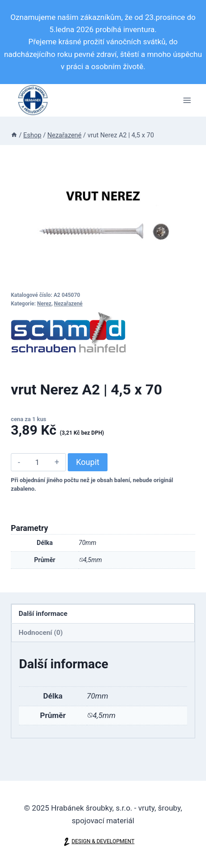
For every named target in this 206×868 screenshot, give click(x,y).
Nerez (44, 304)
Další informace (43, 614)
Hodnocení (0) (41, 633)
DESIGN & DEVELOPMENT (103, 842)
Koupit (88, 462)
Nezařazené (68, 304)
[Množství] (37, 462)
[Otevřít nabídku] (187, 100)
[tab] (103, 614)
